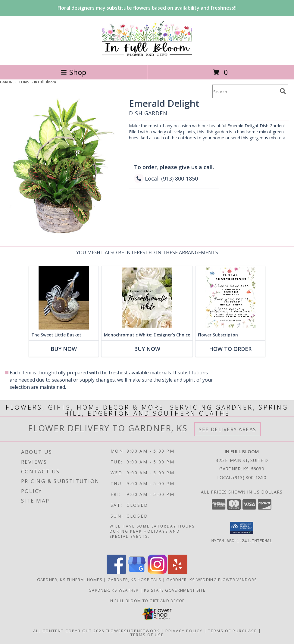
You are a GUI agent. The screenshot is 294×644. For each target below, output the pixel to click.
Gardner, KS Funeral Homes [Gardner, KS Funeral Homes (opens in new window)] (70, 580)
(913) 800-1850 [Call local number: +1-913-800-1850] (250, 477)
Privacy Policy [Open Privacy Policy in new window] (184, 631)
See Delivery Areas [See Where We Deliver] (228, 429)
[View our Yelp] (178, 572)
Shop (73, 72)
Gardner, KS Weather (114, 590)
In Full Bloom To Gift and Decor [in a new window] (147, 601)
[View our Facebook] (116, 572)
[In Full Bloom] (147, 56)
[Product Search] (245, 91)
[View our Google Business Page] (137, 572)
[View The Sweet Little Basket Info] (64, 298)
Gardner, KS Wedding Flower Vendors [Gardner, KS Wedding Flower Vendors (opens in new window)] (212, 580)
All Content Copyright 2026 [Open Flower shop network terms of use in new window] (69, 631)
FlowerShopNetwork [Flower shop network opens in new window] (133, 631)
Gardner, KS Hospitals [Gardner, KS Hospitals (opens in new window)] (134, 580)
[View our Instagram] (157, 572)
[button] (242, 528)
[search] (283, 91)
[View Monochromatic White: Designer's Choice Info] (147, 298)
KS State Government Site (175, 590)
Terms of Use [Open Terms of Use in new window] (147, 635)
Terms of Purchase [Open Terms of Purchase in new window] (233, 631)
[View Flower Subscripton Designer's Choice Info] (230, 298)
